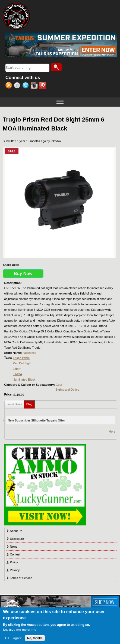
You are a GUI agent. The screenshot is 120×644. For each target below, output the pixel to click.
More (112, 431)
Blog (31, 403)
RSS (10, 86)
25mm (17, 369)
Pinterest (43, 86)
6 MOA (17, 374)
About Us (16, 531)
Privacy (15, 570)
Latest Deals (14, 404)
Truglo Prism (21, 358)
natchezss (29, 353)
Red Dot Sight (22, 363)
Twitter (26, 86)
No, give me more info (20, 630)
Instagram (35, 86)
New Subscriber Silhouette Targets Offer (37, 420)
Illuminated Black (24, 380)
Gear (59, 385)
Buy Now (23, 274)
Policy (14, 562)
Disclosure (17, 539)
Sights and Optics (67, 390)
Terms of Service (21, 578)
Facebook (18, 86)
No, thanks (35, 638)
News (14, 547)
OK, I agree (13, 638)
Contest (15, 554)
